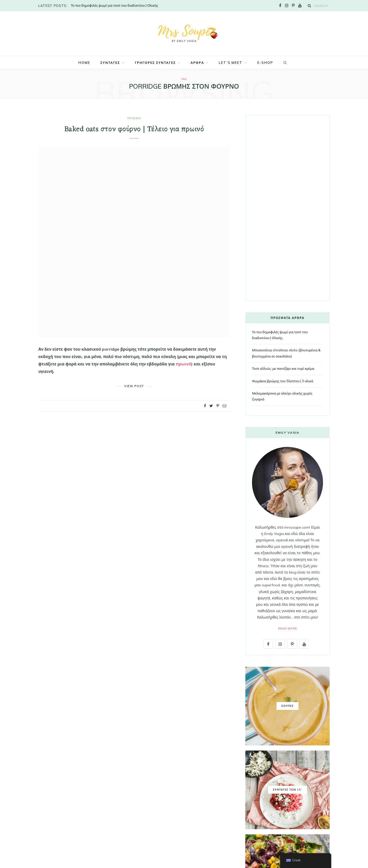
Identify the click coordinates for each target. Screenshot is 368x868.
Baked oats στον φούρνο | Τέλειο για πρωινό (134, 129)
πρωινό (184, 364)
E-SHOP (265, 63)
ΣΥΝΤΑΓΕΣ (110, 63)
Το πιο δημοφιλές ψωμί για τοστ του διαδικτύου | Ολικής (114, 5)
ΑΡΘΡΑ (197, 63)
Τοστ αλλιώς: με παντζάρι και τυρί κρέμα (283, 368)
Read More (288, 628)
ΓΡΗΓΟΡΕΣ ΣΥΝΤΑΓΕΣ (155, 63)
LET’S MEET (231, 63)
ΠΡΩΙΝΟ (134, 118)
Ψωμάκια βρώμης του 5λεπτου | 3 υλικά (283, 381)
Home (84, 63)
